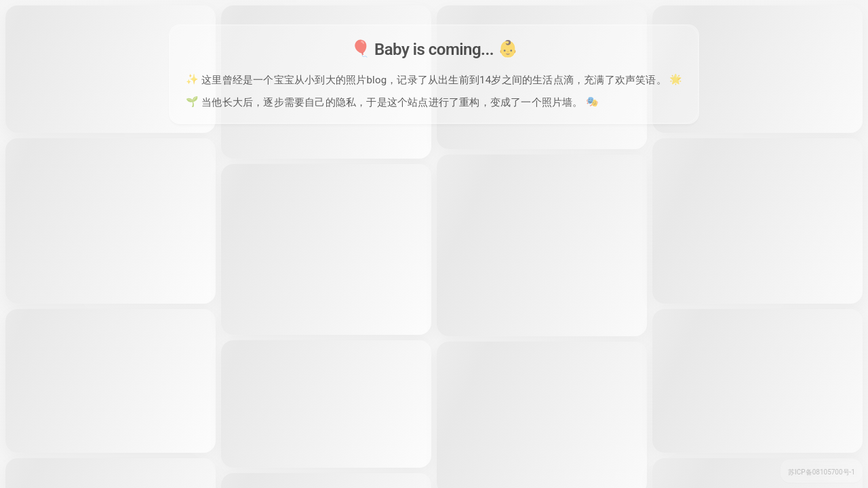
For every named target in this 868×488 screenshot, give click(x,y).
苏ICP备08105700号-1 (822, 472)
